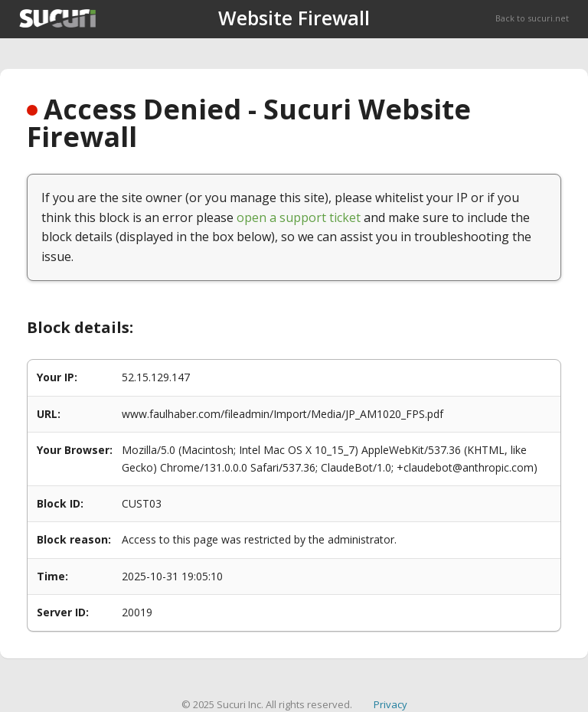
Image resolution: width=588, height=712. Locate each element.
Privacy (390, 704)
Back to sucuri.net (532, 18)
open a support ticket (299, 217)
